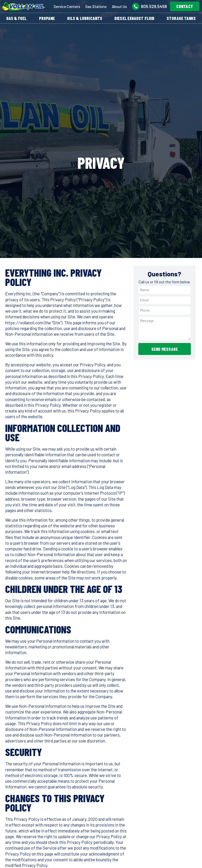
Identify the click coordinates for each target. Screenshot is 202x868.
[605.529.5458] (136, 6)
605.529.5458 (154, 6)
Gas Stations (96, 6)
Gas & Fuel (17, 18)
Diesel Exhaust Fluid (134, 18)
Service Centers (67, 6)
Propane (47, 18)
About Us (119, 6)
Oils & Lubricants (85, 18)
